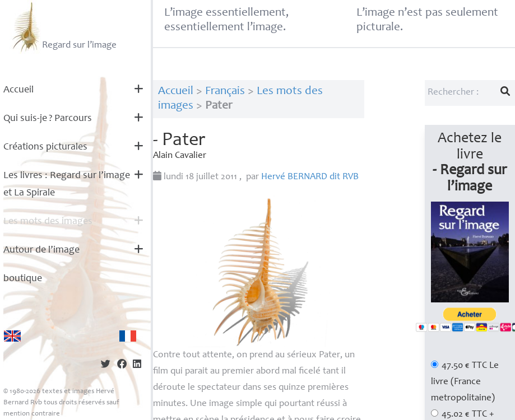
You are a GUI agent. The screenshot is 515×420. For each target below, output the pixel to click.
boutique (23, 279)
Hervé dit (310, 177)
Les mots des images (48, 222)
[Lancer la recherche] (505, 93)
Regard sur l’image (63, 27)
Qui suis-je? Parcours (48, 119)
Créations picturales (45, 147)
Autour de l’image (41, 250)
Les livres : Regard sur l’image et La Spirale (67, 185)
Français (225, 92)
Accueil (18, 90)
